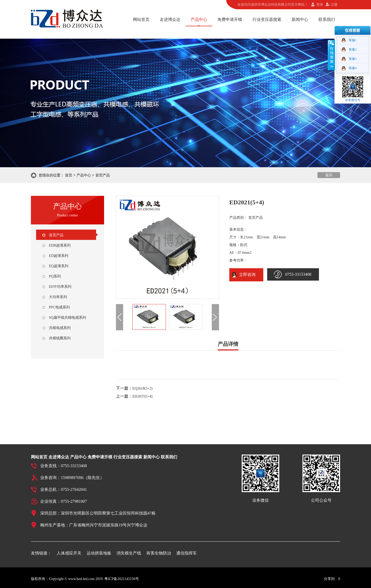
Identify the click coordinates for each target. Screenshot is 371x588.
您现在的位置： (51, 175)
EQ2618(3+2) (142, 388)
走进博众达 (170, 19)
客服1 (353, 40)
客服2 (353, 49)
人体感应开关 (69, 553)
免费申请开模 (230, 19)
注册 (334, 5)
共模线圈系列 (60, 338)
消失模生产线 (129, 553)
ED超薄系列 (59, 256)
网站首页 (141, 19)
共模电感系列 (60, 328)
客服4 (353, 68)
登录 (320, 5)
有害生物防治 (159, 553)
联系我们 (327, 19)
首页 (69, 175)
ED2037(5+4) (142, 396)
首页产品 (103, 175)
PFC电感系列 (59, 307)
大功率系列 (58, 297)
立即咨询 (246, 275)
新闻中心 (300, 19)
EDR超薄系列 (60, 245)
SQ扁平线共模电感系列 (68, 318)
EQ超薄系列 (59, 266)
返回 (329, 175)
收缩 (331, 55)
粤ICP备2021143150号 (121, 579)
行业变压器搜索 (267, 19)
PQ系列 (55, 276)
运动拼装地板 (99, 553)
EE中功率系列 (60, 287)
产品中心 (199, 19)
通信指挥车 (187, 553)
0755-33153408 (298, 274)
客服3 (353, 59)
